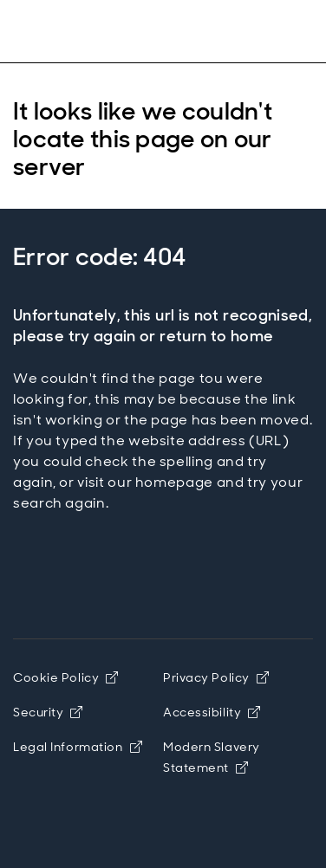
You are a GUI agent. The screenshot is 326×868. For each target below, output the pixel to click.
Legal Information (78, 747)
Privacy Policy (216, 677)
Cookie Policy (66, 677)
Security (48, 712)
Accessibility (212, 712)
